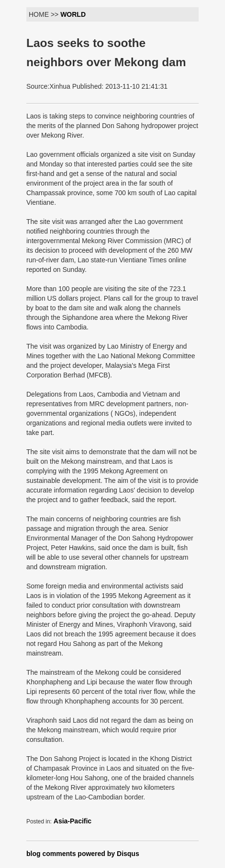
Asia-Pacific (73, 821)
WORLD (73, 14)
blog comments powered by (83, 854)
